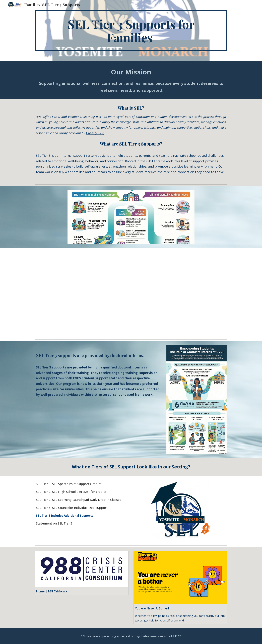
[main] (131, 31)
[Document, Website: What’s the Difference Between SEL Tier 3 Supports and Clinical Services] (131, 293)
